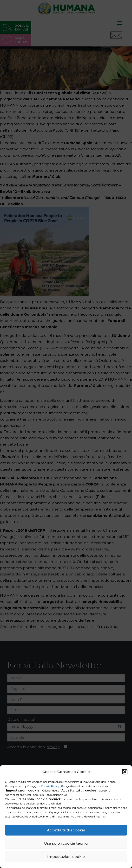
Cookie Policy (50, 786)
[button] (125, 772)
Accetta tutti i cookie (66, 830)
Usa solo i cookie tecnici (66, 843)
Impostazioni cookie (66, 857)
